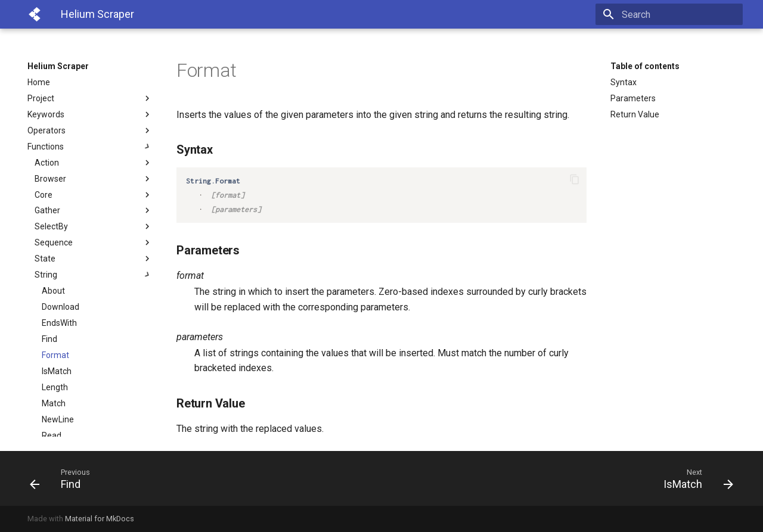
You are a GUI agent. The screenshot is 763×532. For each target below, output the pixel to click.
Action (94, 163)
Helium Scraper (58, 66)
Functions (90, 147)
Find (49, 339)
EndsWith (59, 323)
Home (39, 82)
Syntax (624, 82)
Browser (94, 179)
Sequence (94, 242)
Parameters (633, 98)
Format (55, 355)
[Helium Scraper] (35, 14)
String (94, 275)
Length (55, 387)
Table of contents (645, 66)
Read (52, 435)
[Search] (673, 14)
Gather (94, 210)
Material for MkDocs (100, 519)
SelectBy (94, 226)
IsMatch (57, 371)
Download (61, 307)
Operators (90, 130)
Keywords (90, 114)
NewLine (58, 419)
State (94, 259)
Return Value (635, 114)
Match (54, 403)
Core (94, 195)
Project (90, 98)
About (53, 291)
